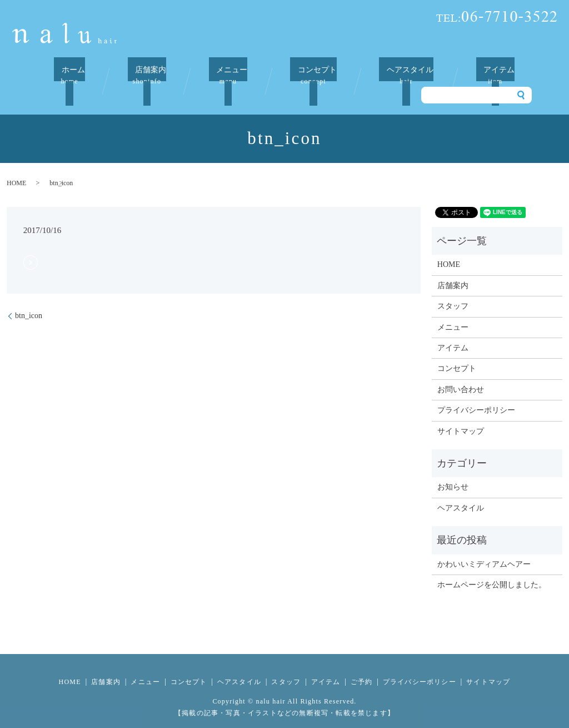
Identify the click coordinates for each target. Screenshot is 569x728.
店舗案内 (149, 75)
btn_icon (29, 302)
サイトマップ (461, 417)
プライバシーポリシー (476, 396)
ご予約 (362, 668)
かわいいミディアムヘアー (484, 550)
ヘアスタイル (402, 75)
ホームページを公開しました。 (492, 571)
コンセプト (310, 75)
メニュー (228, 75)
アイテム (489, 75)
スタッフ (453, 292)
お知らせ (453, 473)
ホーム (76, 75)
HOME (16, 169)
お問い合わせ (461, 376)
